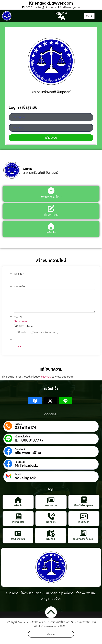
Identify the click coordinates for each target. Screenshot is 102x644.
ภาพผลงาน (51, 505)
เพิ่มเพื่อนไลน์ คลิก (23, 437)
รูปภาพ (18, 317)
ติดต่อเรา (51, 522)
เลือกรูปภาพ (20, 321)
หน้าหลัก (18, 505)
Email (18, 475)
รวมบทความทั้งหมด (83, 539)
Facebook (20, 449)
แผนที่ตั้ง (50, 539)
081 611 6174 (25, 428)
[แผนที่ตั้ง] (51, 533)
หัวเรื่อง (19, 274)
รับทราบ (51, 634)
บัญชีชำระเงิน (18, 539)
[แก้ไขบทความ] (51, 208)
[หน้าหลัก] (18, 500)
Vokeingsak (25, 478)
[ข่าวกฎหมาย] (18, 516)
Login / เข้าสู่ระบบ (23, 108)
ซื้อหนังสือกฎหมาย (84, 505)
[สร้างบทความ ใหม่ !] (51, 191)
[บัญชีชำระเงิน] (18, 533)
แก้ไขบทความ (51, 215)
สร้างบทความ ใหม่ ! (51, 197)
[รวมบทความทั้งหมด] (83, 533)
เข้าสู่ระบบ (46, 377)
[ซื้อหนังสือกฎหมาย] (84, 500)
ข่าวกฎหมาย (18, 522)
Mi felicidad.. (26, 466)
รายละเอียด (20, 287)
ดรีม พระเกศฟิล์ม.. (29, 453)
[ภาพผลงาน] (51, 500)
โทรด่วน (18, 424)
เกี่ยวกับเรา (84, 522)
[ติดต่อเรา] (51, 516)
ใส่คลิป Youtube (24, 326)
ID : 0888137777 (29, 440)
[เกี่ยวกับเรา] (84, 516)
